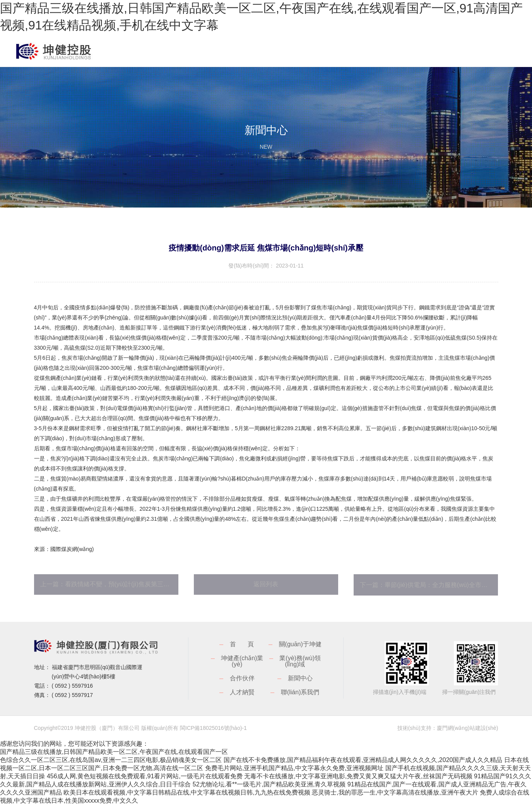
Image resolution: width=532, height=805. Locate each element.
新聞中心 (300, 678)
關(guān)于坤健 (300, 644)
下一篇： (429, 585)
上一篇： (109, 584)
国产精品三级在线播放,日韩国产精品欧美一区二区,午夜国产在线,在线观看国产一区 (114, 752)
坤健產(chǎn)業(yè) (242, 661)
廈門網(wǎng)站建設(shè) (468, 728)
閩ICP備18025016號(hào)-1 (213, 728)
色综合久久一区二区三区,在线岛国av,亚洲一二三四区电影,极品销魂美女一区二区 (111, 760)
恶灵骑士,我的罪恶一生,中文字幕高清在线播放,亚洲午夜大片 (395, 792)
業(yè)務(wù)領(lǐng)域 (300, 661)
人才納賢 (242, 692)
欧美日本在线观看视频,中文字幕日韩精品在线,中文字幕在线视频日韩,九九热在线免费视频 (187, 792)
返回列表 (266, 584)
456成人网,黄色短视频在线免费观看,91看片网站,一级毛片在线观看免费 (145, 776)
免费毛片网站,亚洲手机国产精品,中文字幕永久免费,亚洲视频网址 (294, 768)
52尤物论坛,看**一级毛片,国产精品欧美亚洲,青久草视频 (269, 784)
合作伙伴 (242, 678)
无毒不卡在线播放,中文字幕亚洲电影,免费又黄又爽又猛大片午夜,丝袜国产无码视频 (358, 776)
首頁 (248, 644)
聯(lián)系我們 (300, 692)
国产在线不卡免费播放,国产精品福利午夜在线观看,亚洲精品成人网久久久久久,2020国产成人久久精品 (363, 760)
